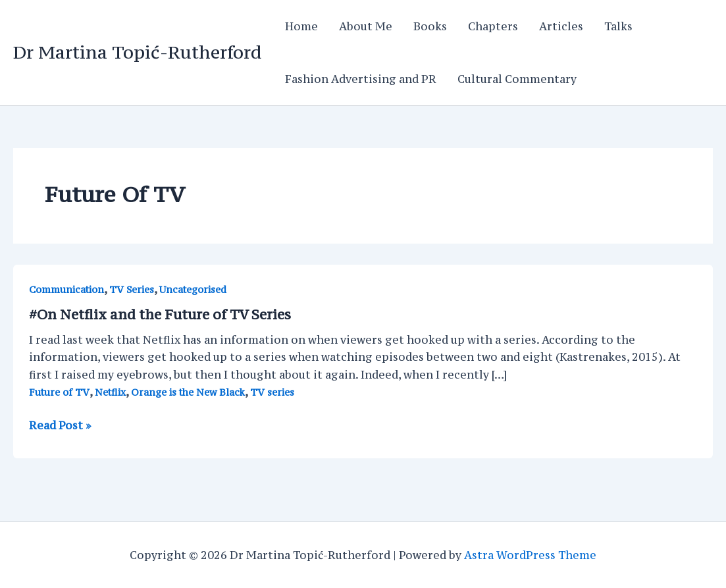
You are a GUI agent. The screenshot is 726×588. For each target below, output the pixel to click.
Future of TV (59, 392)
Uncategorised (193, 289)
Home (301, 26)
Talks (618, 26)
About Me (366, 26)
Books (430, 26)
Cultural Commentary (517, 79)
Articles (561, 26)
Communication (66, 289)
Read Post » (60, 425)
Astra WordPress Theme (530, 555)
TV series (272, 392)
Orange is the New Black (188, 392)
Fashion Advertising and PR (361, 79)
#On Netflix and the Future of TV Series (160, 314)
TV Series (132, 289)
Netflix (110, 392)
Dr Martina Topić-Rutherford (137, 52)
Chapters (493, 26)
